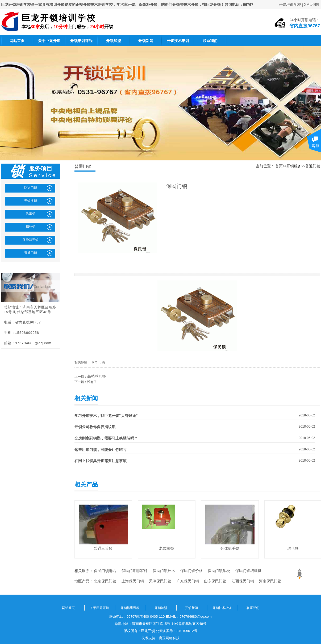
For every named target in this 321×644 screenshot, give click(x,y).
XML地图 (312, 5)
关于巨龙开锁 (49, 41)
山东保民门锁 (215, 581)
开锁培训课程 (81, 41)
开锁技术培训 (178, 41)
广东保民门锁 (188, 581)
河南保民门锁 (270, 581)
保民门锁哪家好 (135, 571)
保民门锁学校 (219, 571)
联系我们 (210, 41)
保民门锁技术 (164, 571)
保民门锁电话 (105, 571)
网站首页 (17, 41)
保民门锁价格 (191, 571)
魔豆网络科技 (169, 638)
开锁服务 (294, 166)
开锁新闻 (146, 41)
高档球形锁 (97, 376)
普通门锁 (313, 166)
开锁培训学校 (290, 5)
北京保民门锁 (105, 581)
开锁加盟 (114, 41)
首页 (279, 166)
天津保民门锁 (160, 581)
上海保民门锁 (133, 581)
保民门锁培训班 (248, 571)
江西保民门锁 (243, 581)
